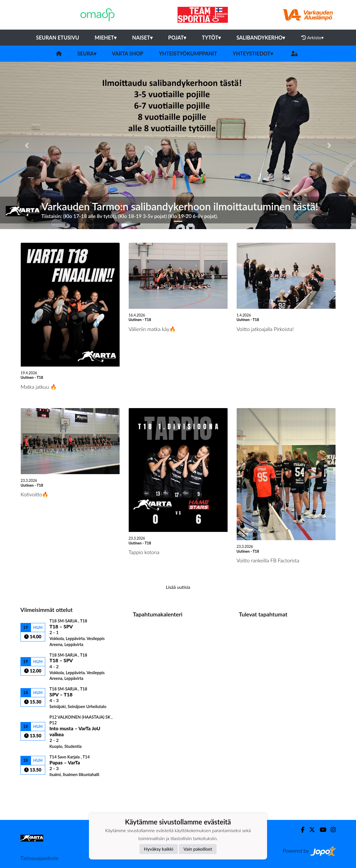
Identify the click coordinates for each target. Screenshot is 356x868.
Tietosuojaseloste (39, 858)
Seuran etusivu (58, 38)
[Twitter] (310, 830)
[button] (27, 145)
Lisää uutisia (178, 587)
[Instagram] (331, 830)
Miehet (106, 38)
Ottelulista (35, 787)
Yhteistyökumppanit (188, 54)
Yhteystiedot (253, 54)
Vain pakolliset (198, 849)
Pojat (177, 38)
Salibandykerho (261, 38)
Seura (87, 54)
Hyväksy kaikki (159, 849)
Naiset (142, 38)
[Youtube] (321, 830)
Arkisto (313, 38)
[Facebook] (300, 830)
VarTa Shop (128, 54)
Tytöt (211, 38)
